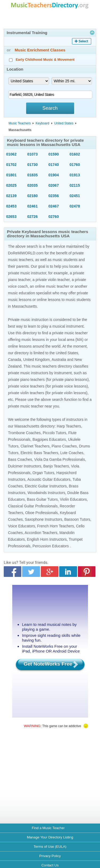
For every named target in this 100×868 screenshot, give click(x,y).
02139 (11, 196)
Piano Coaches (64, 446)
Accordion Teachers (41, 533)
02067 (54, 185)
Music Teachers (20, 123)
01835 (32, 175)
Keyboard (43, 123)
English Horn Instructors (47, 539)
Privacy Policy (50, 856)
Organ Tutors (43, 473)
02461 (32, 206)
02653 (11, 217)
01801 (11, 175)
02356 (54, 196)
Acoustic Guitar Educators (49, 479)
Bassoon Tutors (77, 519)
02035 (32, 185)
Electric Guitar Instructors (46, 486)
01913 (75, 175)
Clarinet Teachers (35, 446)
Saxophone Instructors (43, 519)
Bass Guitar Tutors (42, 499)
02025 (11, 185)
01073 (32, 154)
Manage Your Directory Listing (50, 837)
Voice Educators (21, 526)
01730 (32, 165)
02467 (54, 206)
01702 (11, 165)
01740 (54, 165)
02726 (32, 217)
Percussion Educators (51, 546)
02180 (32, 196)
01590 (54, 154)
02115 (75, 185)
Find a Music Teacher (48, 828)
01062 (11, 154)
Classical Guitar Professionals (33, 506)
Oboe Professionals (42, 513)
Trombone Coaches (24, 433)
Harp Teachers (69, 426)
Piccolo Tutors (54, 433)
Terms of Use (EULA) (50, 847)
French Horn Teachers (55, 526)
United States (64, 123)
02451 (75, 196)
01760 (75, 165)
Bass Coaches (20, 459)
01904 (54, 175)
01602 (75, 154)
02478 (75, 206)
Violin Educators (73, 499)
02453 (11, 206)
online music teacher (52, 286)
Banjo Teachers (56, 466)
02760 (54, 217)
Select (83, 41)
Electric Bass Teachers (39, 453)
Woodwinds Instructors (46, 493)
